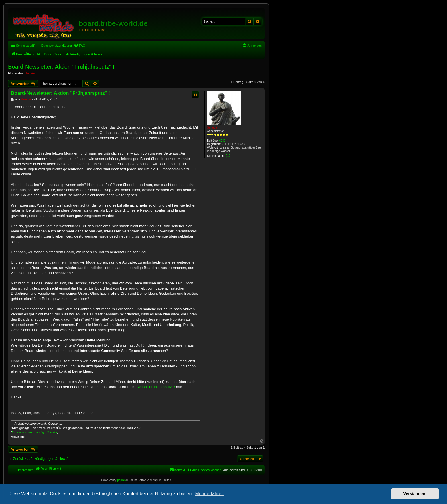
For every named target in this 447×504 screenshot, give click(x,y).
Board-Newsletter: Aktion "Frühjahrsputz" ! (61, 67)
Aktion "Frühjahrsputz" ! (156, 387)
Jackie (30, 73)
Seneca (212, 128)
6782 (222, 141)
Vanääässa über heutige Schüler (35, 432)
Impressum (26, 470)
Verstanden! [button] (415, 494)
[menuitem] (80, 46)
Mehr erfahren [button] (209, 494)
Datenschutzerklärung (57, 46)
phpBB (121, 480)
